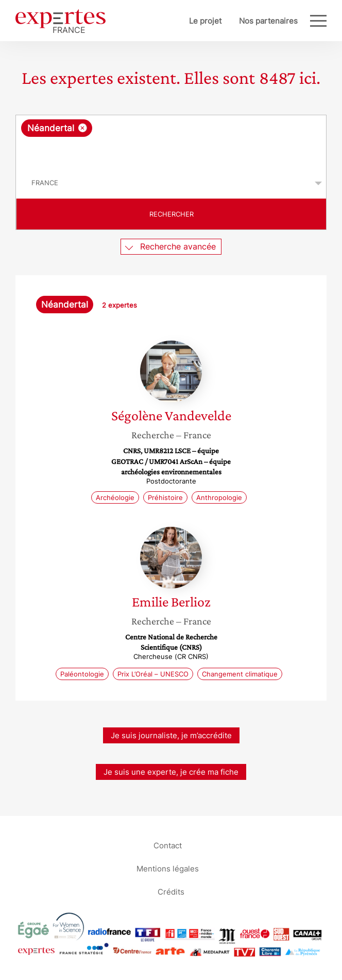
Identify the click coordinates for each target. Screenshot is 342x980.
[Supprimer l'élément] (83, 128)
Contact (168, 845)
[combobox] (171, 141)
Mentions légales (168, 869)
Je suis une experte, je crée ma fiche (171, 772)
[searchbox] (172, 152)
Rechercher (172, 214)
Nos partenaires (268, 21)
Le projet (205, 21)
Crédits (171, 892)
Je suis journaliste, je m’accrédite (171, 735)
